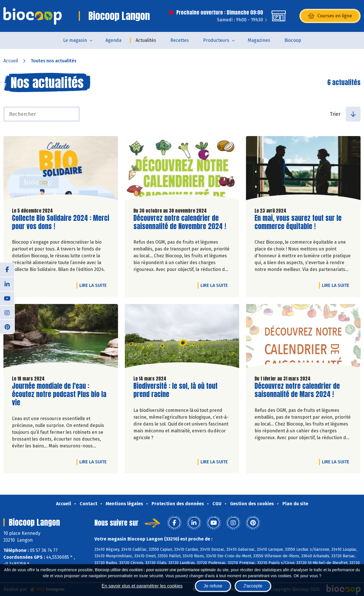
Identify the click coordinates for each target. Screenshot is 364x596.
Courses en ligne (330, 16)
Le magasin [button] (75, 40)
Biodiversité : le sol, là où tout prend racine (175, 390)
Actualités (146, 40)
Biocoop (293, 40)
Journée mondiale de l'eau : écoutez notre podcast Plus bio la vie (59, 394)
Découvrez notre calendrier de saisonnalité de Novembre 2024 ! (180, 222)
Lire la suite (94, 285)
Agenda (113, 40)
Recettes (180, 40)
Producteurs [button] (216, 40)
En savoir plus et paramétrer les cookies (142, 586)
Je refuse (213, 586)
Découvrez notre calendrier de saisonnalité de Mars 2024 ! (297, 390)
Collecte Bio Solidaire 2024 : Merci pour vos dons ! (61, 222)
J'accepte (253, 586)
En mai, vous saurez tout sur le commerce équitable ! (298, 222)
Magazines (259, 40)
